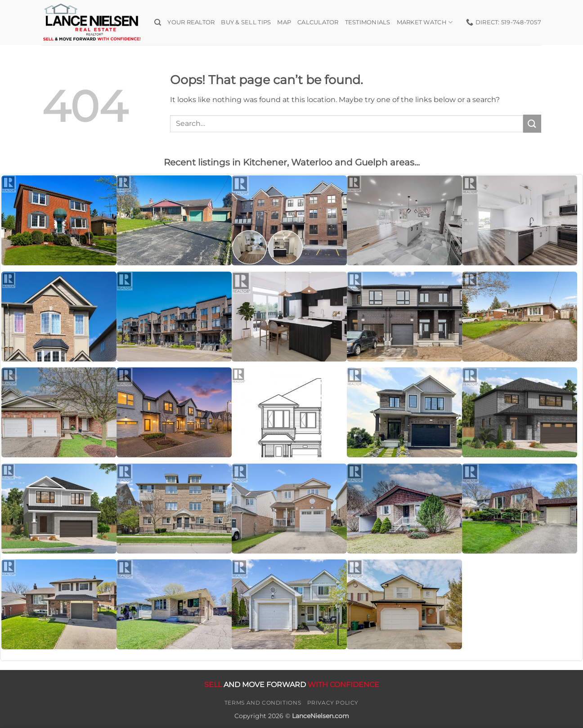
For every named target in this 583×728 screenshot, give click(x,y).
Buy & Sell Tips (246, 22)
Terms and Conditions (263, 703)
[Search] (158, 22)
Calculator (318, 22)
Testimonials (368, 22)
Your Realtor (191, 22)
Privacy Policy (333, 703)
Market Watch (425, 22)
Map (284, 22)
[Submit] (532, 123)
